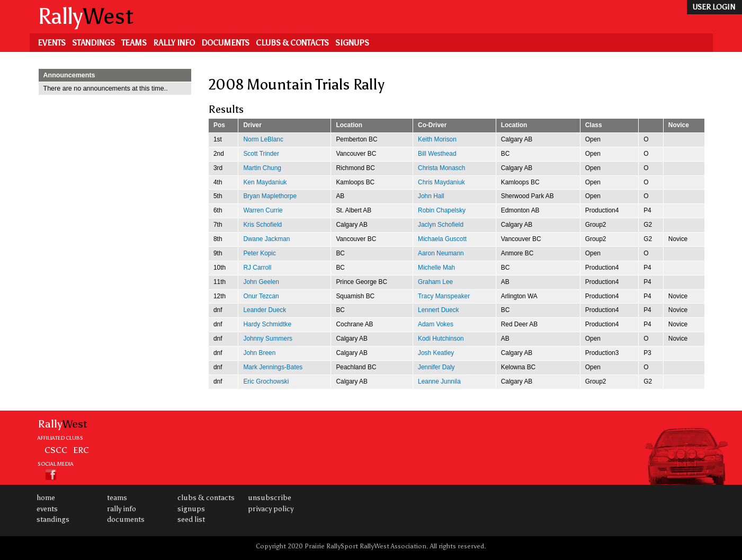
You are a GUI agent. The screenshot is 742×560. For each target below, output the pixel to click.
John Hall (431, 196)
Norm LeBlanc (263, 139)
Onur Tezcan (261, 296)
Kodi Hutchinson (441, 339)
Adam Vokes (436, 324)
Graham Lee (435, 282)
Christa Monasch (441, 168)
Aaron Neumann (441, 253)
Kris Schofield (262, 225)
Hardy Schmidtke (267, 324)
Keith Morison (437, 139)
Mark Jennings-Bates (273, 367)
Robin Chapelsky (442, 210)
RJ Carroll (257, 268)
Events (52, 43)
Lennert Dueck (438, 310)
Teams (134, 43)
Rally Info (174, 43)
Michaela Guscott (442, 239)
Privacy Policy (271, 509)
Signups (352, 43)
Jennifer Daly (436, 367)
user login (714, 7)
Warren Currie (263, 210)
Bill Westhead (437, 154)
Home (46, 498)
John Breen (259, 353)
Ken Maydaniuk (265, 182)
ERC (81, 450)
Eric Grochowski (266, 381)
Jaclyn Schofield (441, 225)
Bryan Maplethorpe (270, 196)
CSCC (56, 450)
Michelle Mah (436, 268)
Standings (93, 43)
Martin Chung (262, 168)
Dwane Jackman (266, 239)
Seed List (191, 519)
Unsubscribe (270, 498)
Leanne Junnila (439, 381)
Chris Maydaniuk (441, 182)
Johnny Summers (268, 339)
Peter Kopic (260, 253)
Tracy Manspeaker (444, 296)
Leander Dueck (265, 310)
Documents (225, 43)
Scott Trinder (261, 154)
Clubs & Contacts (292, 43)
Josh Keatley (436, 353)
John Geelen (261, 282)
